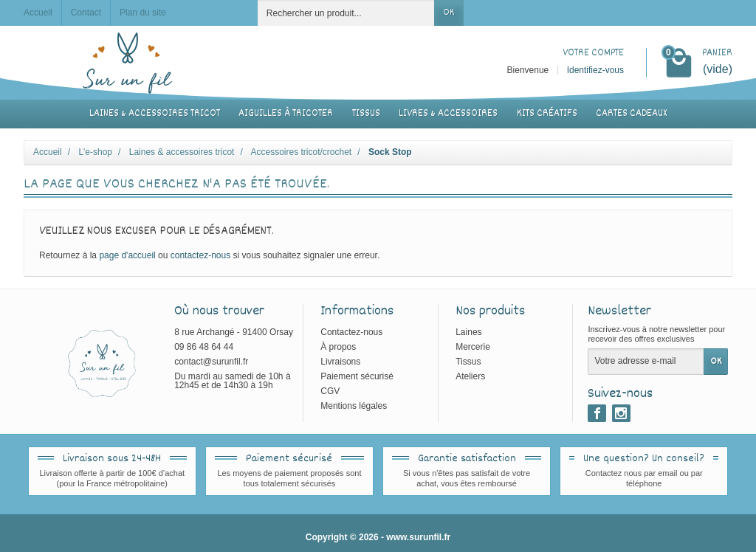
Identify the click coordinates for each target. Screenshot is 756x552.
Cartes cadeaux (631, 114)
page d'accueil (127, 255)
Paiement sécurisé (357, 376)
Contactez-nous (351, 332)
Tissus (366, 114)
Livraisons (340, 362)
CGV (330, 391)
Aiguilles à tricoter (286, 114)
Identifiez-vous (595, 70)
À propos (338, 347)
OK (449, 13)
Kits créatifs (547, 114)
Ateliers (470, 376)
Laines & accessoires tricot (155, 114)
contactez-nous (200, 255)
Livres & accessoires (448, 114)
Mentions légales (354, 406)
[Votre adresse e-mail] (646, 362)
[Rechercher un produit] (346, 13)
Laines (468, 332)
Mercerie (473, 347)
